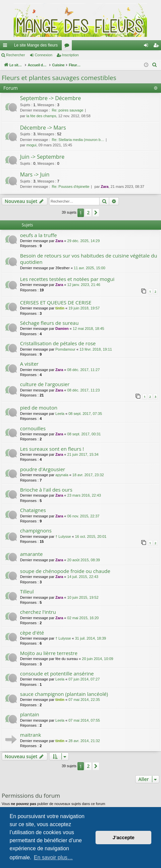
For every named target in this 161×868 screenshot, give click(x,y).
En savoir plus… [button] (53, 857)
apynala (62, 475)
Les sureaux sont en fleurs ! (52, 449)
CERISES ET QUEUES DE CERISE (56, 302)
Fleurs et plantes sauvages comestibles (59, 78)
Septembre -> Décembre (50, 98)
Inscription (70, 55)
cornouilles (33, 428)
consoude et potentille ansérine (57, 673)
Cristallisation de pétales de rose (58, 343)
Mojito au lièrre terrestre (49, 653)
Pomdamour (65, 349)
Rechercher (16, 55)
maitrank (31, 735)
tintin (60, 308)
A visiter (29, 364)
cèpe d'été (32, 633)
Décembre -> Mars (43, 128)
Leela (60, 414)
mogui (31, 145)
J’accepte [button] (124, 838)
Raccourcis (6, 47)
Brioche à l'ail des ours (46, 490)
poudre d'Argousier (43, 469)
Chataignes (33, 510)
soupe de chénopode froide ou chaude (65, 571)
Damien (62, 329)
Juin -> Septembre (42, 157)
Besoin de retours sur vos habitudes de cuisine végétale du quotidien (89, 259)
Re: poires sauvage (68, 110)
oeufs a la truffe (38, 235)
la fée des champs (41, 116)
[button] (96, 213)
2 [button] (88, 212)
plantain (30, 714)
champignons (36, 530)
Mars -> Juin (35, 174)
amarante (31, 554)
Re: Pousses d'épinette (71, 187)
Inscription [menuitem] (157, 47)
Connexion (44, 55)
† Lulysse (63, 536)
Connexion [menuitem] (147, 47)
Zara (105, 187)
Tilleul (27, 591)
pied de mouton (39, 408)
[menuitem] (155, 65)
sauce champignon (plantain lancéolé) (64, 694)
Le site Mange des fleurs (36, 45)
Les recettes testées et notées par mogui (67, 279)
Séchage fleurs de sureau (49, 323)
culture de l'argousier (45, 384)
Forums (68, 47)
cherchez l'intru (38, 612)
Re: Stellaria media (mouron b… (78, 140)
